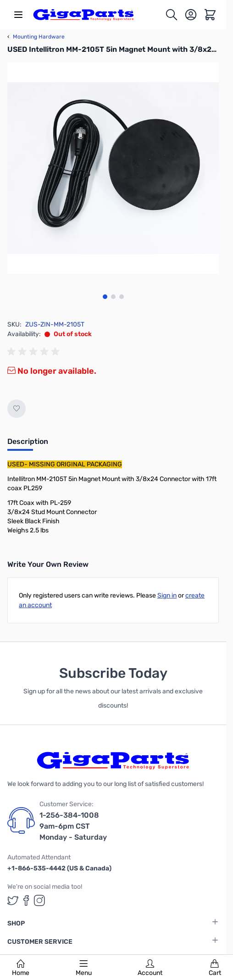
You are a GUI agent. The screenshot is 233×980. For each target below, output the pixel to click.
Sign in (167, 595)
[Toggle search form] (172, 15)
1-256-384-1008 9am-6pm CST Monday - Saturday (73, 826)
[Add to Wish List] (17, 409)
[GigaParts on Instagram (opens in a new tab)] (39, 900)
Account (150, 968)
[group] (35, 352)
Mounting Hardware (36, 37)
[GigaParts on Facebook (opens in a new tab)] (26, 900)
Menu (84, 968)
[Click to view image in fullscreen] (113, 168)
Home (21, 968)
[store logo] (83, 15)
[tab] (28, 444)
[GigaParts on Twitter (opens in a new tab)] (13, 900)
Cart (215, 968)
